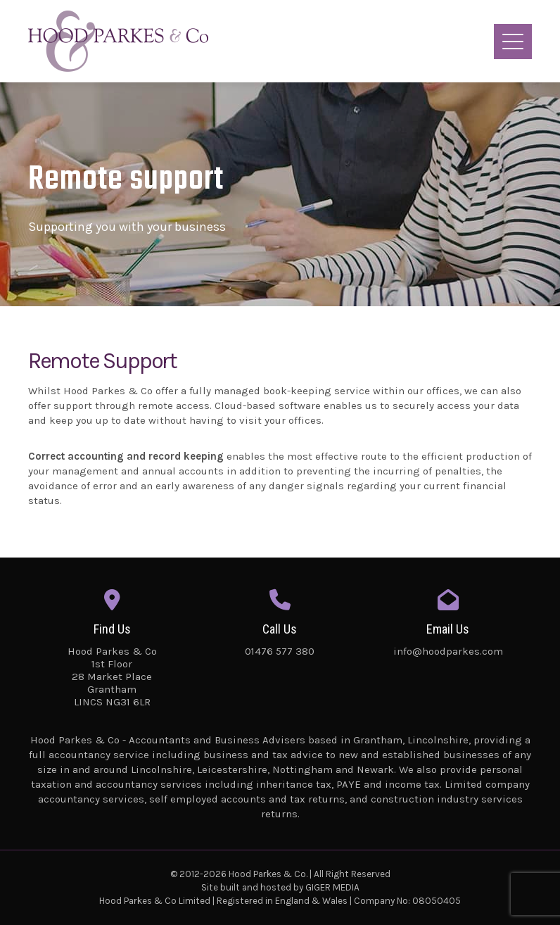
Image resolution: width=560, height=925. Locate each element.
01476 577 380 (280, 651)
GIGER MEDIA (332, 887)
